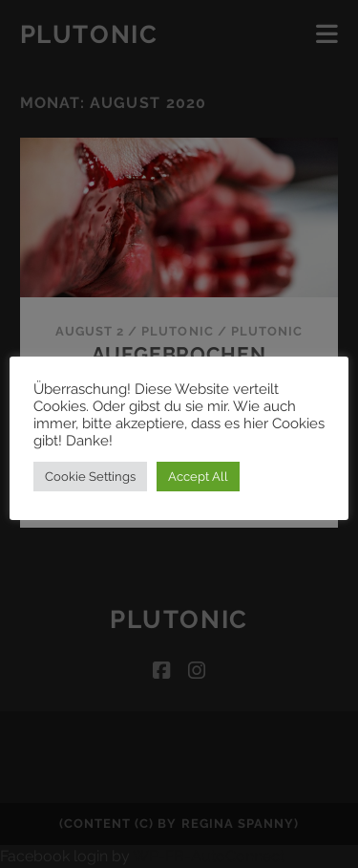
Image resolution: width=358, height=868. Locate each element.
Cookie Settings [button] (90, 477)
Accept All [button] (198, 477)
